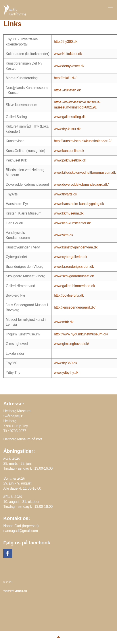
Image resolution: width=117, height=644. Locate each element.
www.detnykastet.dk (69, 66)
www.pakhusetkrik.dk (70, 160)
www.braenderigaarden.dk (74, 267)
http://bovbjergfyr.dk (69, 295)
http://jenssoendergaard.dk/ (75, 307)
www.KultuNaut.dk (68, 54)
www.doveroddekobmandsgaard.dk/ (81, 184)
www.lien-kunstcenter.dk (72, 223)
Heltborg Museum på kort (23, 439)
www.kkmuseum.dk (69, 213)
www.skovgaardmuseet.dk (74, 276)
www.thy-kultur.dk (67, 129)
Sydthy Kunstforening (15, 10)
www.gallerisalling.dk (70, 117)
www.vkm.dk (64, 235)
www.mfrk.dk (64, 322)
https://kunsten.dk (67, 90)
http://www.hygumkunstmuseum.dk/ (81, 334)
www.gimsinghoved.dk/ (71, 344)
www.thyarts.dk (65, 194)
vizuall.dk (21, 591)
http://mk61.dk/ (65, 78)
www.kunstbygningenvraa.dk (76, 247)
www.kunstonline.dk (69, 151)
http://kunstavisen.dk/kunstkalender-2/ (83, 141)
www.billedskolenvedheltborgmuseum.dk (85, 172)
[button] (58, 637)
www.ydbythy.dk (66, 373)
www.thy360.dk (66, 363)
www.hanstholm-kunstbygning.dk (79, 204)
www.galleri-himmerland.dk (74, 286)
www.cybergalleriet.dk (71, 257)
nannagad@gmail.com (21, 531)
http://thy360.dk (66, 42)
